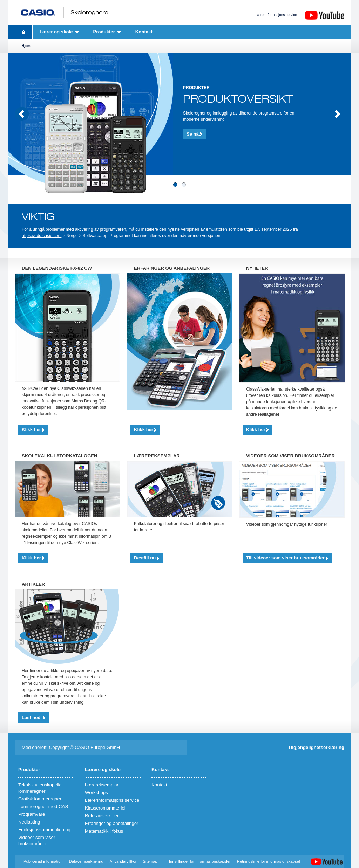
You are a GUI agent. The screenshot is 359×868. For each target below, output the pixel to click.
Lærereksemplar (102, 785)
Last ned (32, 718)
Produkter (104, 32)
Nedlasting (29, 822)
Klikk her (31, 430)
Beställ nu (145, 558)
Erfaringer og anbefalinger (112, 823)
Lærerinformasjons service (276, 15)
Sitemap (150, 861)
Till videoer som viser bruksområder (285, 558)
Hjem (23, 32)
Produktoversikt (238, 99)
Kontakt (144, 32)
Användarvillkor (123, 861)
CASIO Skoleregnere (65, 13)
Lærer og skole (56, 32)
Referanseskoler (102, 816)
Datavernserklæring (86, 861)
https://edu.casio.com (42, 236)
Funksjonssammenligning (44, 830)
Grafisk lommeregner (40, 799)
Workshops (96, 793)
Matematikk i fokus (104, 831)
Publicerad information (44, 861)
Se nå (193, 134)
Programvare (32, 814)
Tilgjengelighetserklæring (316, 747)
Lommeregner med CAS (43, 807)
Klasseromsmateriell (106, 808)
